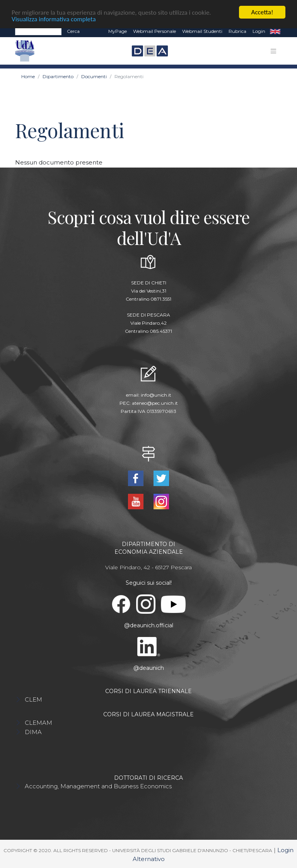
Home (28, 76)
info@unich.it (156, 395)
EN (275, 31)
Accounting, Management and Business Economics (98, 786)
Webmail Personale (154, 31)
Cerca (73, 31)
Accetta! (262, 12)
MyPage (118, 31)
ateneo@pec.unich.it (155, 403)
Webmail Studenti (202, 31)
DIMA (33, 732)
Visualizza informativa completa (54, 19)
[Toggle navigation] (273, 51)
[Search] (38, 31)
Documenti (94, 76)
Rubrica (237, 31)
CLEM (33, 699)
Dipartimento (58, 76)
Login (259, 31)
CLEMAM (38, 723)
